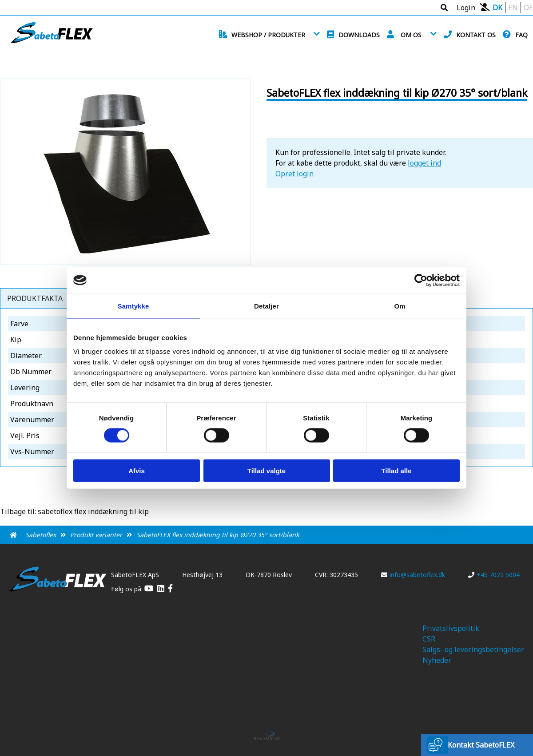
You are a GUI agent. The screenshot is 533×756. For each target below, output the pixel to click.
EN (513, 8)
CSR (429, 639)
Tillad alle (396, 471)
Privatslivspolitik (451, 628)
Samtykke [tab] (133, 306)
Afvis (137, 471)
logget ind (424, 163)
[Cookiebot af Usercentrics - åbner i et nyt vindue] (421, 280)
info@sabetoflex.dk (413, 575)
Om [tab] (400, 306)
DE (528, 8)
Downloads (359, 35)
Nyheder (437, 660)
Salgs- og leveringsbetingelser (473, 649)
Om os (411, 35)
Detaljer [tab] (266, 306)
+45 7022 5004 (494, 575)
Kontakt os (476, 35)
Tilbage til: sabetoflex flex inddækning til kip (74, 511)
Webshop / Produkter (268, 35)
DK (497, 8)
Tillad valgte (266, 471)
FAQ (521, 35)
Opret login (294, 174)
